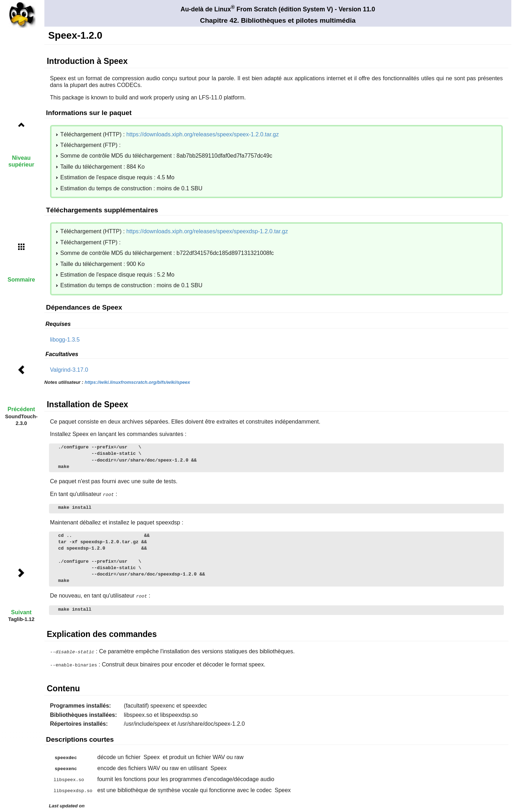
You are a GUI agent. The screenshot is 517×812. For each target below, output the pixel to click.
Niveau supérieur (21, 161)
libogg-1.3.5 (65, 340)
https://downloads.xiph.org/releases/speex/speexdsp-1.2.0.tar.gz (207, 231)
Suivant (21, 612)
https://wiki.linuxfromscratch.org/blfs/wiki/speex (137, 382)
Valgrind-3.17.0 (69, 370)
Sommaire (21, 280)
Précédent (21, 409)
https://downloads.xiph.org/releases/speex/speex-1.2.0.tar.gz (203, 134)
